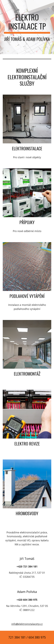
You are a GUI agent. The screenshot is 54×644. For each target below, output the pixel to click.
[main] (27, 27)
